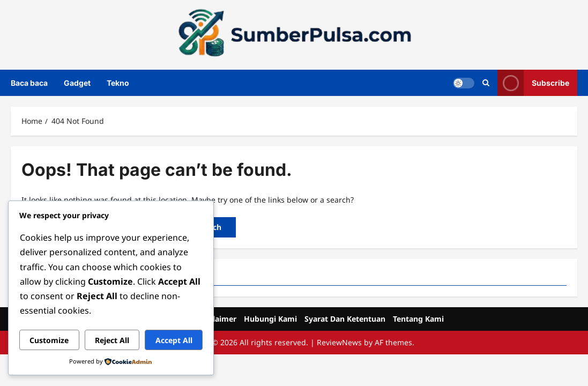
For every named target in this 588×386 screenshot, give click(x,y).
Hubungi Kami (270, 319)
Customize (49, 340)
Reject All (112, 340)
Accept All (174, 340)
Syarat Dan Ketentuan (345, 319)
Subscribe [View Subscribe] (533, 83)
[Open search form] (486, 83)
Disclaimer (217, 319)
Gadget (77, 83)
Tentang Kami (418, 319)
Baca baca (29, 83)
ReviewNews (339, 342)
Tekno (118, 83)
